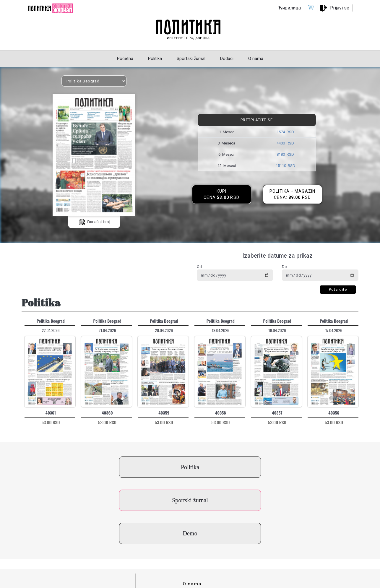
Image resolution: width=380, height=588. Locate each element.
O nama (192, 518)
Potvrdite (338, 289)
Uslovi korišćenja (192, 536)
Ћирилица (289, 8)
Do (284, 267)
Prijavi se (340, 8)
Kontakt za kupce (192, 527)
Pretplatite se (256, 120)
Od (199, 267)
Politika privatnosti (192, 545)
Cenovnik (192, 554)
